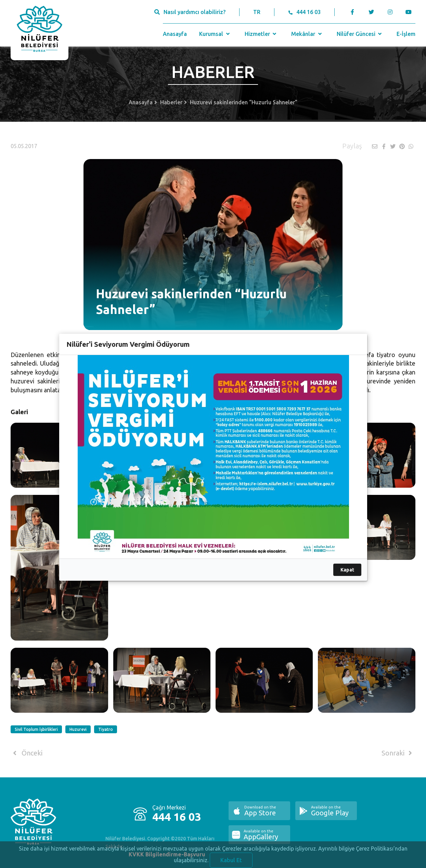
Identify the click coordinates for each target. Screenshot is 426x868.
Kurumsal (215, 34)
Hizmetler (261, 34)
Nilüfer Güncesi (360, 34)
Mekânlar (307, 34)
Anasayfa (175, 34)
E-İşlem (406, 34)
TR (257, 12)
